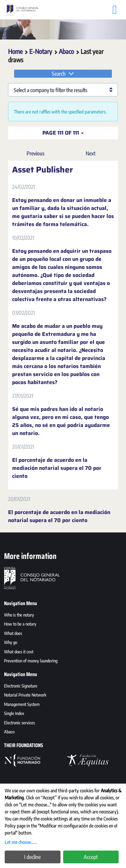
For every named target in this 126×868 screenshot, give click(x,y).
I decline (32, 857)
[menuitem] (63, 616)
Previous (35, 153)
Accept (91, 857)
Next (91, 153)
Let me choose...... (21, 842)
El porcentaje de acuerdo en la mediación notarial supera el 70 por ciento (57, 468)
